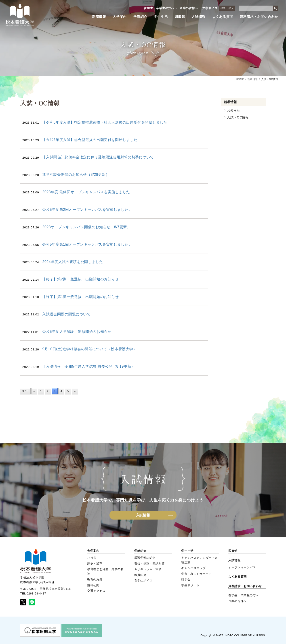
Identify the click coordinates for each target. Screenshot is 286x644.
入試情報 (199, 17)
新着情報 (99, 17)
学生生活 (161, 17)
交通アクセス (96, 591)
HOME (240, 79)
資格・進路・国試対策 (149, 564)
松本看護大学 (20, 15)
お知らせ (234, 110)
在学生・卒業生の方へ (159, 8)
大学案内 (120, 17)
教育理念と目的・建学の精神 (105, 571)
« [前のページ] (34, 391)
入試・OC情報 (238, 117)
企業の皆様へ (189, 8)
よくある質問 (223, 17)
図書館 (180, 17)
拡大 (231, 8)
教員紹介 (140, 575)
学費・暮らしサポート (196, 574)
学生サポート (190, 585)
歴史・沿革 (95, 564)
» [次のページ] (75, 391)
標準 (223, 8)
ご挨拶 (92, 558)
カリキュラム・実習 (148, 569)
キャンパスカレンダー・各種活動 (200, 560)
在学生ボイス (143, 581)
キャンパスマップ (193, 568)
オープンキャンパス (242, 567)
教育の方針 (95, 579)
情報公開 (93, 585)
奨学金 (186, 579)
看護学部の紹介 (145, 558)
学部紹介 (140, 17)
